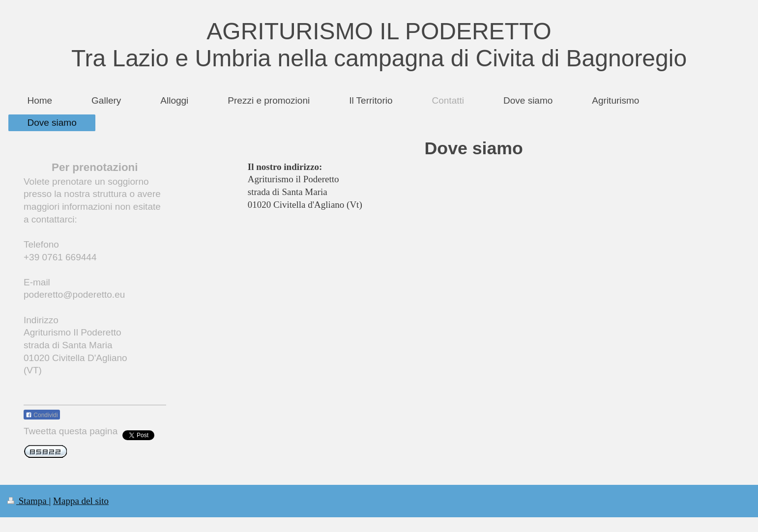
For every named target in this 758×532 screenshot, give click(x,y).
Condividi (42, 415)
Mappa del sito (81, 501)
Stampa (28, 501)
